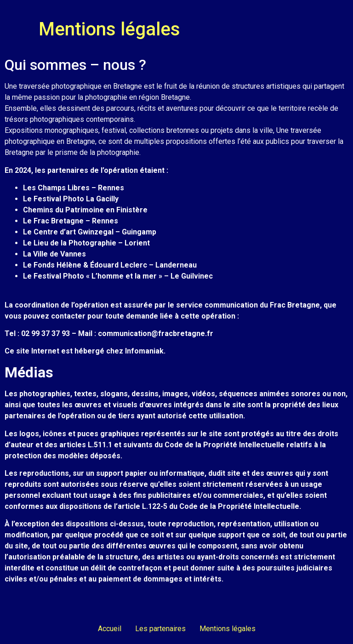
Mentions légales (228, 629)
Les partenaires (160, 629)
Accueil (110, 629)
